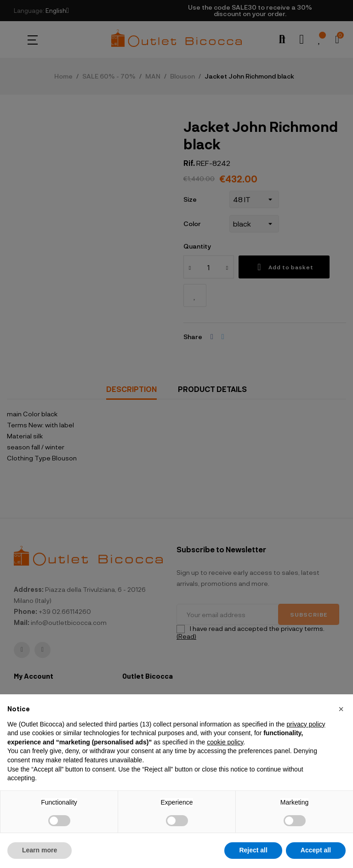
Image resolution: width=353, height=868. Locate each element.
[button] (341, 709)
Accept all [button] (316, 850)
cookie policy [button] (225, 742)
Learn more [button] (40, 850)
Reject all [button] (253, 850)
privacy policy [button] (306, 724)
